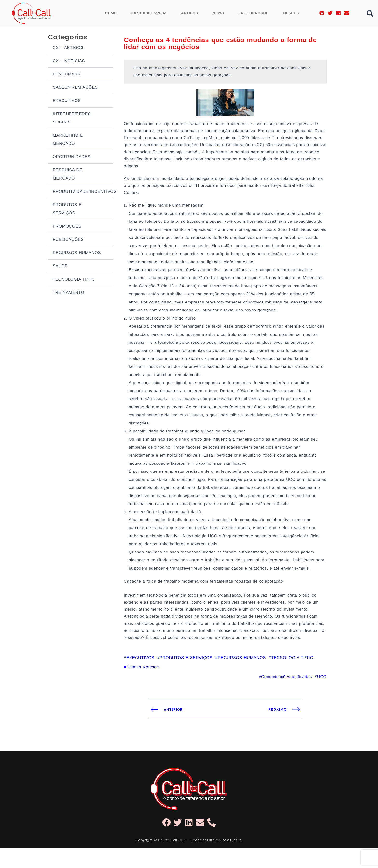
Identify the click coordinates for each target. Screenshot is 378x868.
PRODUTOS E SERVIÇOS (67, 210)
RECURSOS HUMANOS (77, 254)
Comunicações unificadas (287, 696)
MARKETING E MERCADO (68, 140)
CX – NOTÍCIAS (69, 62)
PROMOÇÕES (67, 227)
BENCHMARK (67, 75)
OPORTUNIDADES (72, 158)
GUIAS (291, 13)
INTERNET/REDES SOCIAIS (72, 119)
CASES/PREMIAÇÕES (75, 88)
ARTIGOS (189, 13)
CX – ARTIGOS (68, 49)
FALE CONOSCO (253, 13)
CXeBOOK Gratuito (148, 13)
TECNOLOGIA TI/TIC (74, 280)
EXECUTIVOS (67, 102)
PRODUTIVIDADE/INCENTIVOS (83, 192)
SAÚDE (60, 267)
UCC (322, 696)
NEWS (218, 13)
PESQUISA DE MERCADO (68, 175)
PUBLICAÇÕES (68, 240)
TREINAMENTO (69, 293)
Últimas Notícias (143, 687)
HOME (110, 13)
